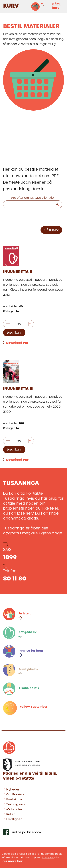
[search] (57, 205)
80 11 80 (15, 578)
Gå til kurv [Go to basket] (51, 230)
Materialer (14, 809)
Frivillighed (14, 819)
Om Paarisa (15, 794)
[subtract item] (8, 324)
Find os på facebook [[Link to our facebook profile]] (26, 832)
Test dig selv (16, 804)
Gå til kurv (56, 6)
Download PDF (17, 343)
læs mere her (12, 861)
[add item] (29, 324)
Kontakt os (14, 799)
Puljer (10, 814)
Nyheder (13, 789)
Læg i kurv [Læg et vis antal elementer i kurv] (14, 333)
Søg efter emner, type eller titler (33, 198)
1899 (10, 557)
